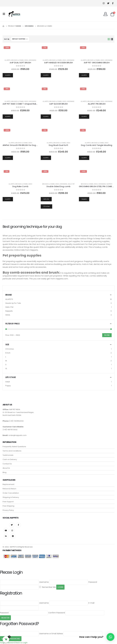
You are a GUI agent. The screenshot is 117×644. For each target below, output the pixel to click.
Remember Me (48, 587)
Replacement (8, 484)
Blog (5, 472)
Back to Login (21, 643)
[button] (110, 637)
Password (93, 582)
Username (44, 582)
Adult (8, 382)
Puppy (8, 386)
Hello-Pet (71, 184)
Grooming (33, 60)
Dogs (26, 60)
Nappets (109, 184)
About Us (6, 468)
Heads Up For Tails (13, 303)
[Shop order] (20, 39)
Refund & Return (9, 489)
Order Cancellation (11, 493)
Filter (107, 335)
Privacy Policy (8, 510)
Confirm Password (57, 613)
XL (6, 369)
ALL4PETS (9, 299)
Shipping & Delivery (11, 497)
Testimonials (8, 455)
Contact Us (7, 464)
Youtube (6, 530)
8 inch (8, 353)
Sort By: (7, 39)
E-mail (91, 603)
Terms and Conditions (12, 451)
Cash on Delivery (10, 459)
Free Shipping (8, 506)
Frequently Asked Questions (14, 447)
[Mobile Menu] (5, 14)
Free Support (8, 502)
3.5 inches (10, 349)
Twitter (12, 525)
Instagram (12, 530)
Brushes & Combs (17, 60)
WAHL (8, 315)
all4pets (8, 60)
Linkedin (6, 536)
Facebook (18, 525)
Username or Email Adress (51, 634)
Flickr (13, 536)
